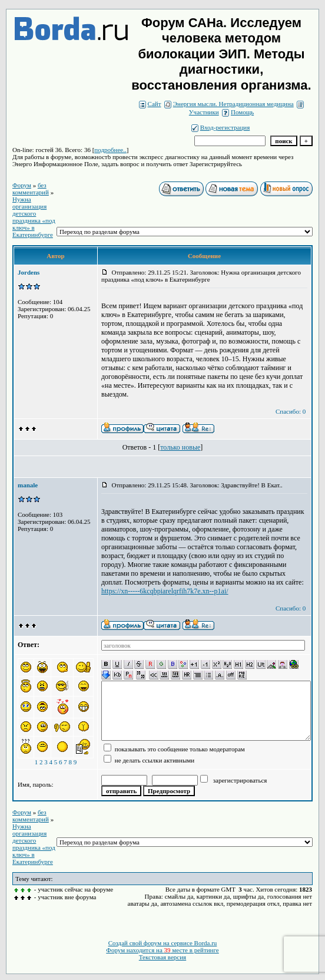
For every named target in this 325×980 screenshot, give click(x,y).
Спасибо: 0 (291, 411)
